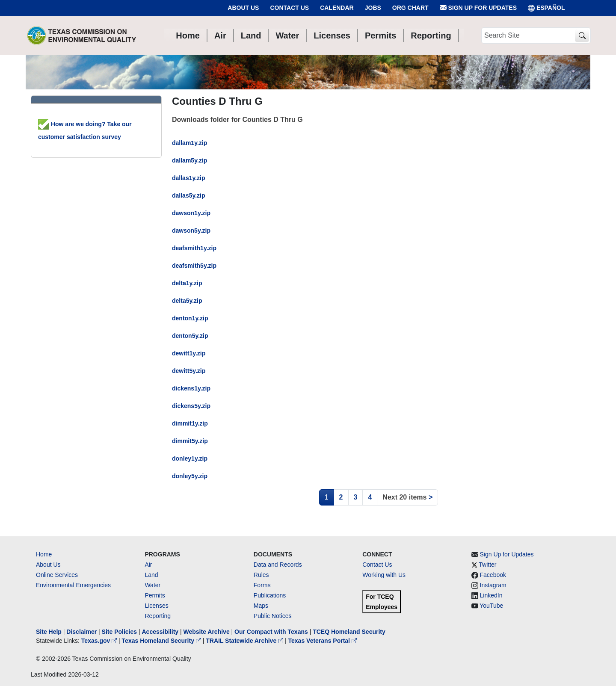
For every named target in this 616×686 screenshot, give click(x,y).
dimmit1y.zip (190, 423)
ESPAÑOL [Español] (546, 8)
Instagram (493, 585)
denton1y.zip (190, 318)
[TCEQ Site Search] (582, 36)
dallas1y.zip (189, 178)
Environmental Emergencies (73, 585)
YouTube (491, 606)
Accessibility (161, 632)
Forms (262, 585)
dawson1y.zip (191, 213)
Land (151, 575)
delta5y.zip (187, 301)
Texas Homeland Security (162, 641)
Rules (261, 575)
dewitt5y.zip (189, 371)
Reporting (158, 616)
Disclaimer (81, 632)
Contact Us (289, 8)
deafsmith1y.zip (194, 248)
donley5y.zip (190, 476)
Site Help (49, 632)
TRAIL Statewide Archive (245, 641)
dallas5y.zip (189, 195)
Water (153, 585)
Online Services (57, 575)
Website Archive (207, 632)
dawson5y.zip (191, 231)
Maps (261, 606)
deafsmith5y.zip (194, 266)
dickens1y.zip (191, 388)
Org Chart (410, 8)
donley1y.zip (190, 458)
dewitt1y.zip (189, 353)
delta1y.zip (187, 283)
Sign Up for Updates (478, 8)
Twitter (487, 565)
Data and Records (278, 565)
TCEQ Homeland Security (349, 632)
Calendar (337, 8)
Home (44, 554)
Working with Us (384, 575)
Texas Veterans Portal (323, 641)
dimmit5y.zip (190, 441)
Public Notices (273, 616)
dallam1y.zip (190, 143)
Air (148, 565)
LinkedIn (491, 595)
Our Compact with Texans (271, 632)
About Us (243, 8)
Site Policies (119, 632)
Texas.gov (100, 641)
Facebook (493, 575)
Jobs (373, 8)
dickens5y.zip (191, 406)
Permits (155, 595)
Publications (270, 595)
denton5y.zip (190, 336)
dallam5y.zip (190, 160)
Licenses (156, 606)
